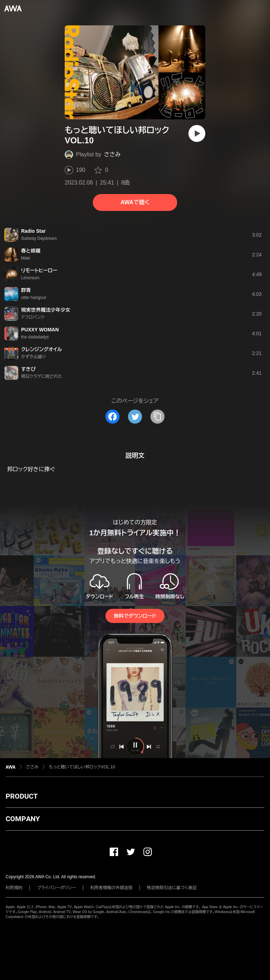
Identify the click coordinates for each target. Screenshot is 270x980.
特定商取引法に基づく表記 (172, 888)
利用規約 (14, 888)
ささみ (112, 154)
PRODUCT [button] (22, 796)
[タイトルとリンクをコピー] (157, 417)
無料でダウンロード (135, 616)
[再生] (197, 133)
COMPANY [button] (23, 819)
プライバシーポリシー (56, 888)
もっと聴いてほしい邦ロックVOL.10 (82, 767)
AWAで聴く (135, 202)
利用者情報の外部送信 (111, 888)
